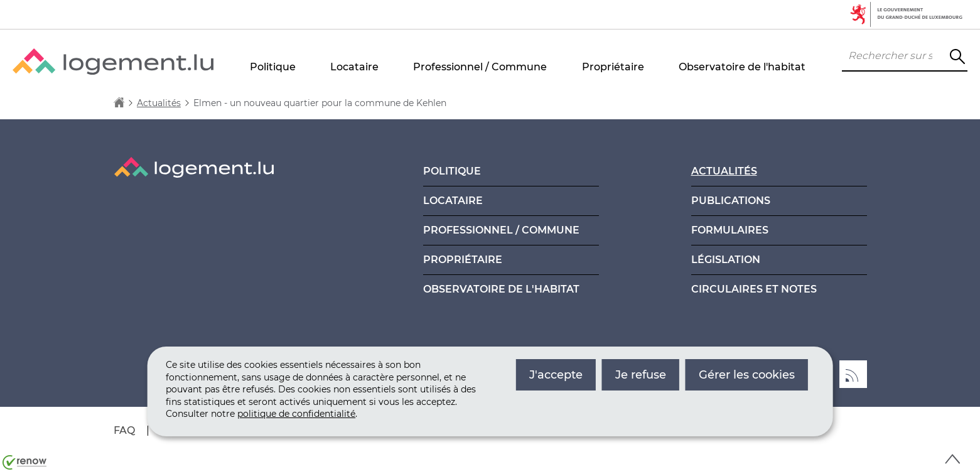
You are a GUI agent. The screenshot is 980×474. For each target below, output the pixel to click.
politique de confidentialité (296, 414)
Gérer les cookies (747, 375)
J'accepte (556, 375)
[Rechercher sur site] (957, 57)
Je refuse (641, 375)
